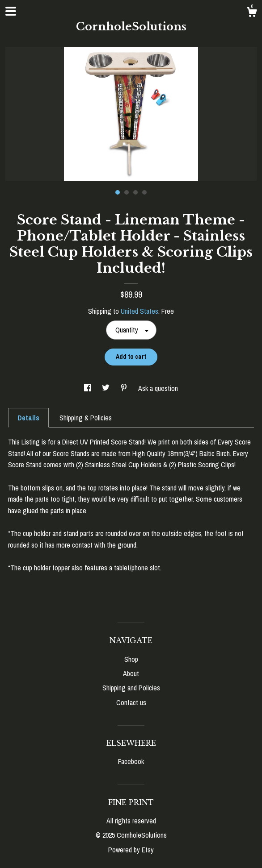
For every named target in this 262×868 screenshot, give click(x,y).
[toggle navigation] (11, 11)
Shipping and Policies (131, 688)
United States (139, 311)
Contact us (131, 702)
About (131, 673)
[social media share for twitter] (107, 388)
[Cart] (252, 13)
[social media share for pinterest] (125, 388)
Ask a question (158, 388)
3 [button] (135, 192)
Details (28, 418)
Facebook (131, 761)
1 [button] (118, 192)
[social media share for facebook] (89, 388)
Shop (131, 659)
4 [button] (144, 192)
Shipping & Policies (86, 418)
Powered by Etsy (131, 850)
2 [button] (127, 192)
